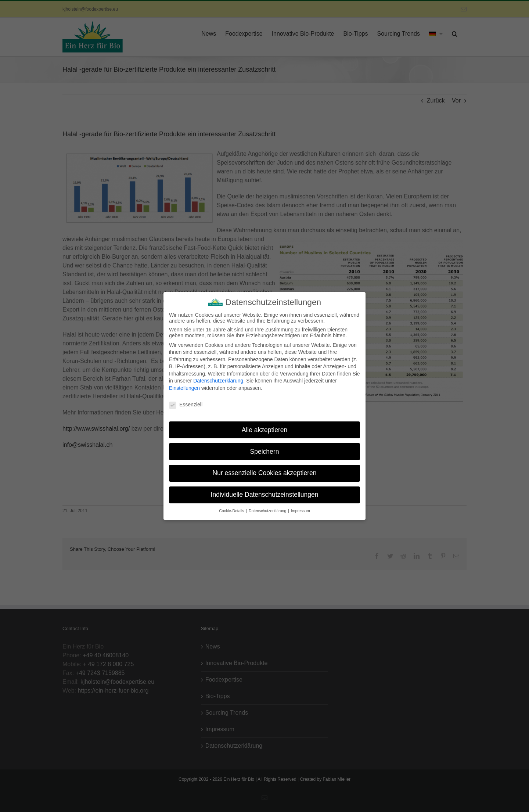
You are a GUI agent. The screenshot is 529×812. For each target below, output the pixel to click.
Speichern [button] (265, 448)
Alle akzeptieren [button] (265, 427)
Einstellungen (184, 385)
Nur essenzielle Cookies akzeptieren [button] (264, 470)
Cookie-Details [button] (232, 508)
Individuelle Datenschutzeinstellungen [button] (265, 492)
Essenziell (186, 402)
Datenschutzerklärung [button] (268, 508)
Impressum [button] (301, 508)
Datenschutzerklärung (218, 378)
